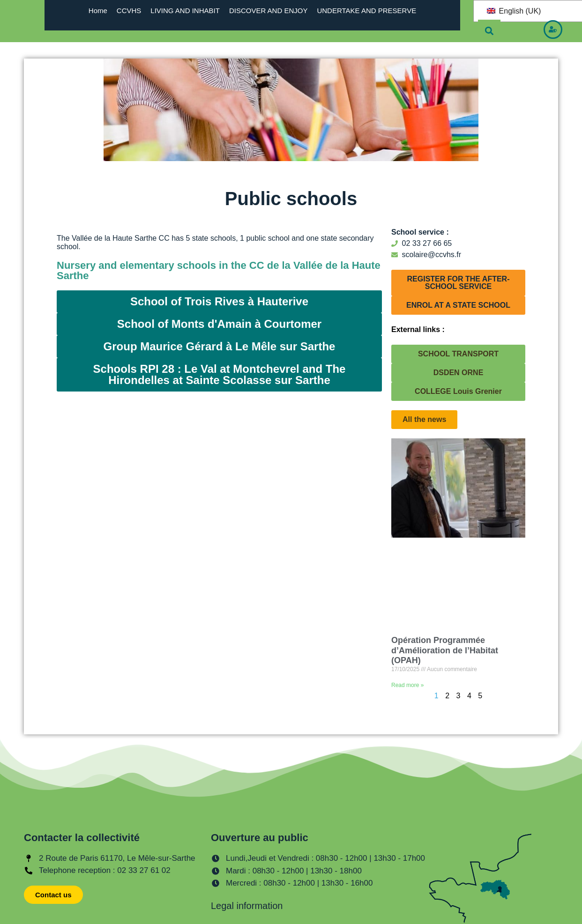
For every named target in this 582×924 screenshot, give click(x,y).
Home (98, 11)
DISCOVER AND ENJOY (269, 11)
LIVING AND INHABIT (185, 11)
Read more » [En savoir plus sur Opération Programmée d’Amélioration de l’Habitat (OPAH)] (407, 685)
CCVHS (129, 11)
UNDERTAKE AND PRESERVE (366, 11)
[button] (489, 31)
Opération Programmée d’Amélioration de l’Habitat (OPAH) (445, 650)
